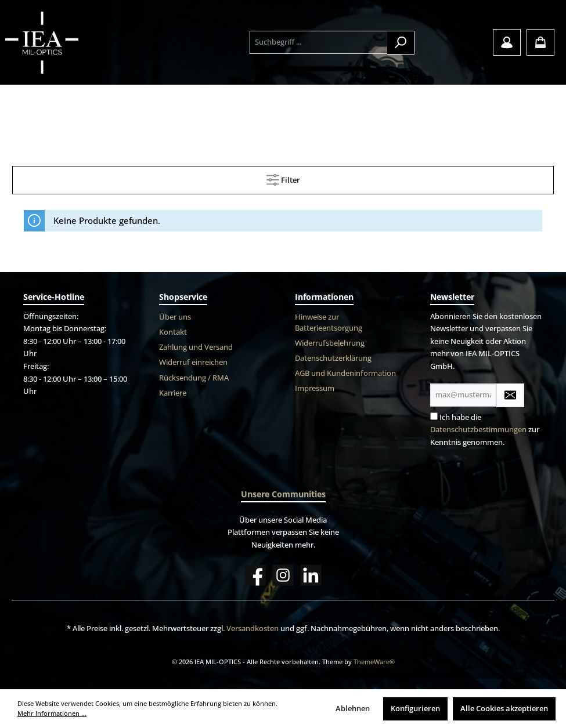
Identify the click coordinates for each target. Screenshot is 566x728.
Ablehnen (353, 709)
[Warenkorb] (540, 42)
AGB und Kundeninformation (345, 373)
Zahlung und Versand (196, 347)
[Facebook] (255, 575)
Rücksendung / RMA (194, 378)
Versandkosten (253, 629)
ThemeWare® (374, 662)
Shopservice (183, 297)
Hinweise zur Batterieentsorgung (329, 323)
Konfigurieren (415, 709)
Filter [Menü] (283, 178)
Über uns (175, 317)
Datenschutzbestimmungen (478, 430)
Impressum (315, 388)
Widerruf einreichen (193, 362)
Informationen (324, 297)
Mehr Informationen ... (52, 713)
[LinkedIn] (311, 575)
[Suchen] (401, 43)
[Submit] (510, 395)
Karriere (173, 393)
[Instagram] (283, 575)
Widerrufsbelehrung (330, 343)
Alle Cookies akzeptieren (504, 709)
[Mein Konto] (507, 42)
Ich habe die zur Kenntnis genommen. (485, 430)
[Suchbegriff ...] (319, 42)
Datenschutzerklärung (333, 358)
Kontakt (173, 332)
